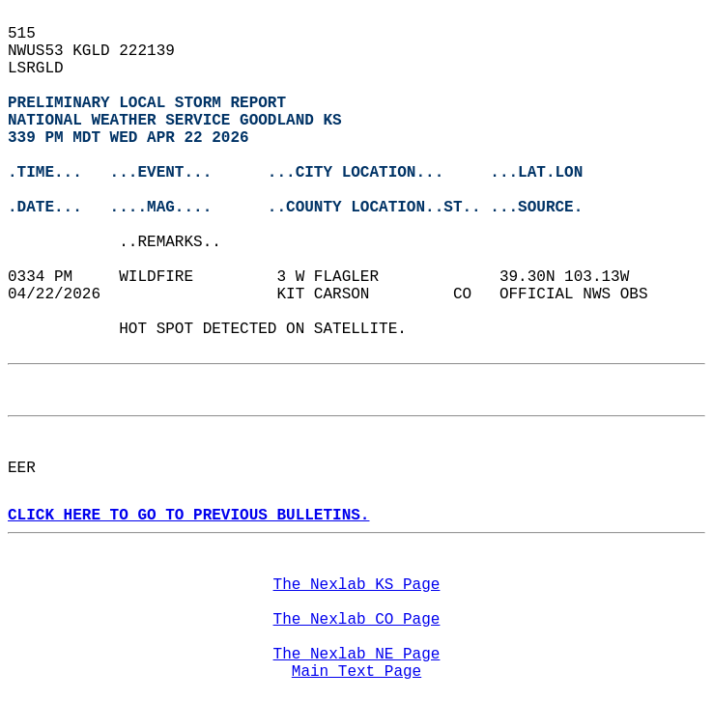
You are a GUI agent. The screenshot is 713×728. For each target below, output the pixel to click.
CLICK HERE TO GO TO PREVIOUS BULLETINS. (188, 516)
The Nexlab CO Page (357, 620)
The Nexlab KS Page (357, 585)
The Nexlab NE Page (357, 655)
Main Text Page (356, 672)
